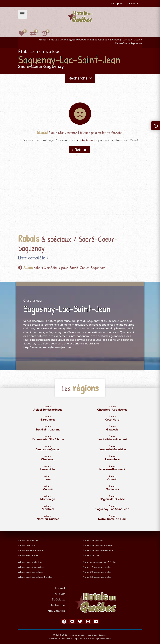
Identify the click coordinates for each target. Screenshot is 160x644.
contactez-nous (87, 140)
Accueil (42, 40)
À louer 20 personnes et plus (97, 572)
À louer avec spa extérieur (31, 567)
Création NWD (105, 639)
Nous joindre (90, 639)
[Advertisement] (80, 199)
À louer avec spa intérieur (31, 562)
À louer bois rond (27, 545)
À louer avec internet (28, 555)
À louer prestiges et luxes (31, 572)
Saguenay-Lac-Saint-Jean (125, 40)
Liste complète (32, 258)
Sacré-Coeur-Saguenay (128, 43)
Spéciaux (58, 599)
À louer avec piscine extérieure (98, 550)
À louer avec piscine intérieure (98, 545)
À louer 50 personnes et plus (97, 577)
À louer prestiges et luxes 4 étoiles (35, 577)
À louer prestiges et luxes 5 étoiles (99, 562)
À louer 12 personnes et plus (97, 567)
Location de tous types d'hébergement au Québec (78, 40)
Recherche (80, 78)
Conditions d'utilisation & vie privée (65, 639)
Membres (133, 4)
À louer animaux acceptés (31, 550)
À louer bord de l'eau (29, 540)
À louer (60, 594)
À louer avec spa (91, 555)
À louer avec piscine (93, 540)
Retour (80, 150)
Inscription (117, 4)
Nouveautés (56, 611)
